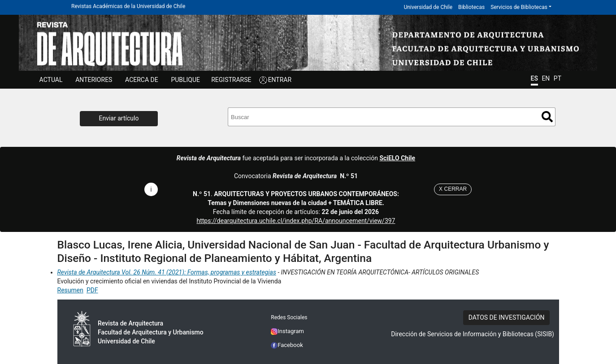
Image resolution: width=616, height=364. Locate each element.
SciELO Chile (397, 158)
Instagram (287, 331)
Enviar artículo (119, 118)
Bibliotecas (471, 7)
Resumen (70, 290)
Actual (51, 80)
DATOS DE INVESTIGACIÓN (507, 317)
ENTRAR (280, 80)
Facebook (287, 345)
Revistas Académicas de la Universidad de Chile (128, 6)
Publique (185, 80)
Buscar (547, 117)
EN (546, 78)
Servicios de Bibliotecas (519, 7)
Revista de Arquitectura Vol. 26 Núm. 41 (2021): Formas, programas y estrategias (167, 272)
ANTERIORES (94, 80)
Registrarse (231, 80)
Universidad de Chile (428, 7)
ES (534, 78)
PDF (92, 290)
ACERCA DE (142, 80)
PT (557, 78)
